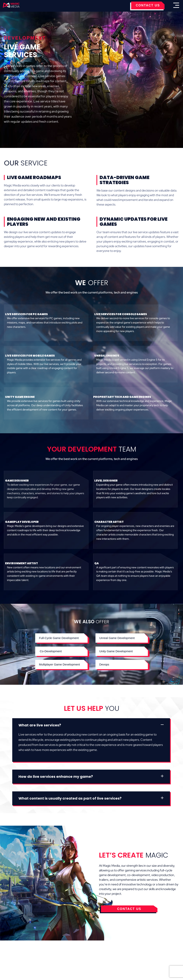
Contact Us (123, 951)
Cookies (41, 951)
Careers (142, 951)
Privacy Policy (99, 951)
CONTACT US (148, 5)
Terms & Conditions (67, 951)
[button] (61, 651)
